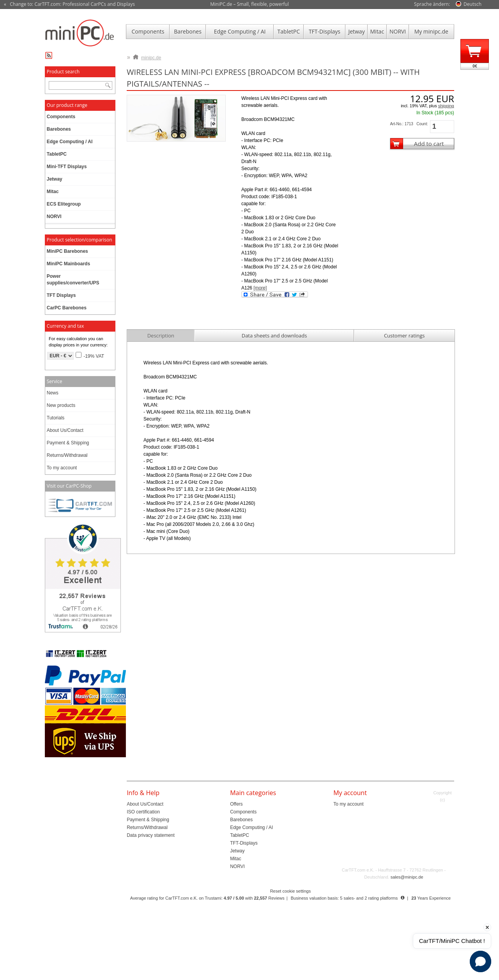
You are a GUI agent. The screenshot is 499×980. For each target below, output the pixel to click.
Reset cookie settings (291, 891)
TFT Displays (61, 295)
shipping (446, 106)
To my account (62, 468)
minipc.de (147, 56)
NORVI (398, 31)
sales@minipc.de (407, 877)
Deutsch (472, 4)
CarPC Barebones (67, 308)
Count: (422, 124)
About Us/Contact (65, 430)
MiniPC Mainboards (68, 264)
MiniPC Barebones (67, 251)
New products (61, 405)
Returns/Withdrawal (67, 455)
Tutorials (56, 418)
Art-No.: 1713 (401, 124)
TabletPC (289, 31)
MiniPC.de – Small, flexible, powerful (249, 4)
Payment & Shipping (68, 443)
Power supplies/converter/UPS (73, 280)
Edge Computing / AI (240, 31)
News (53, 393)
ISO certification (143, 812)
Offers (236, 804)
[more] (260, 288)
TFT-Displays (325, 31)
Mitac (377, 31)
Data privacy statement (151, 835)
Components (148, 31)
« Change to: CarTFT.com (69, 4)
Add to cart (429, 144)
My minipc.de (431, 31)
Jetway (356, 31)
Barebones (188, 31)
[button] (480, 961)
